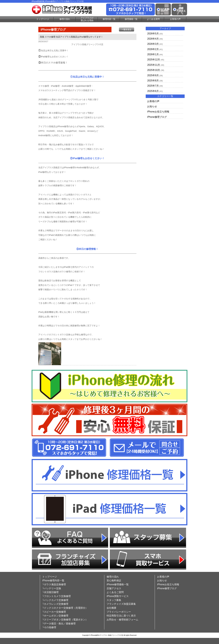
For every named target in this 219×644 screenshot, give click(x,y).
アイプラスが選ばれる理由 (87, 19)
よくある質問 (153, 19)
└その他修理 (49, 627)
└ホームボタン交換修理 (55, 616)
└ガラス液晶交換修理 (54, 584)
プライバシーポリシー (119, 612)
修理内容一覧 (109, 19)
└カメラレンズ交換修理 (55, 604)
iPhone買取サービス (118, 596)
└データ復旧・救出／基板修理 (59, 624)
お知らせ (152, 106)
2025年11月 (154, 65)
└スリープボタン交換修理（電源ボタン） (65, 620)
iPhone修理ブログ (157, 117)
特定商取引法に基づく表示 (121, 616)
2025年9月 (153, 75)
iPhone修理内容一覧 (53, 580)
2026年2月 (153, 49)
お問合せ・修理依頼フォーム (122, 620)
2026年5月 (153, 34)
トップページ (43, 19)
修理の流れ (65, 19)
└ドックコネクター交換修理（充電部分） (65, 608)
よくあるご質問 (115, 592)
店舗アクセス (114, 588)
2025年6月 (153, 91)
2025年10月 (154, 70)
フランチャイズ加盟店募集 (121, 604)
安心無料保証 (114, 580)
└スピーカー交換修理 (54, 612)
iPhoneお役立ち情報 (158, 112)
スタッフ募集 (114, 600)
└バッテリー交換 (52, 588)
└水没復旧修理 (50, 592)
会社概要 (111, 608)
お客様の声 (175, 19)
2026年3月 (153, 44)
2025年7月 (153, 86)
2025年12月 (154, 60)
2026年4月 (153, 39)
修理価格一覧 (131, 19)
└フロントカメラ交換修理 (56, 596)
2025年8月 (153, 81)
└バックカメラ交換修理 (55, 600)
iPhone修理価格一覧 (118, 584)
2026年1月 (153, 54)
